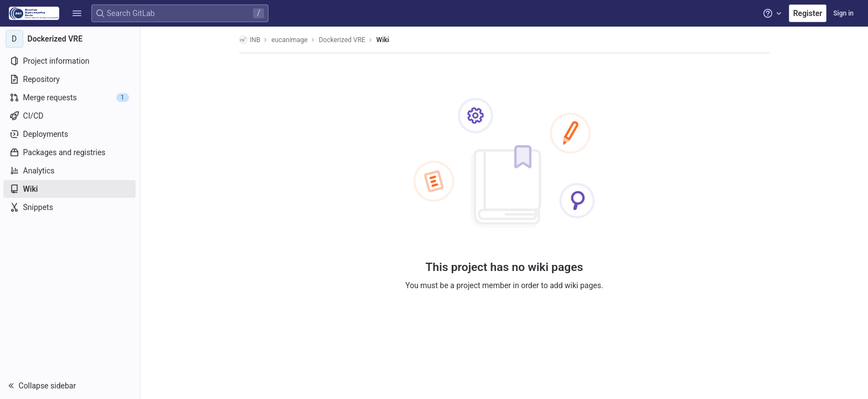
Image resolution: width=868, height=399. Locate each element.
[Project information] (71, 61)
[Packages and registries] (71, 152)
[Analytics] (71, 171)
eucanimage (290, 40)
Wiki (383, 40)
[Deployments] (71, 134)
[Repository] (71, 79)
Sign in (843, 13)
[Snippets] (71, 207)
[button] (77, 13)
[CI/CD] (71, 116)
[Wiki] (71, 189)
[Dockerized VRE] (71, 39)
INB (250, 40)
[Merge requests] (71, 98)
